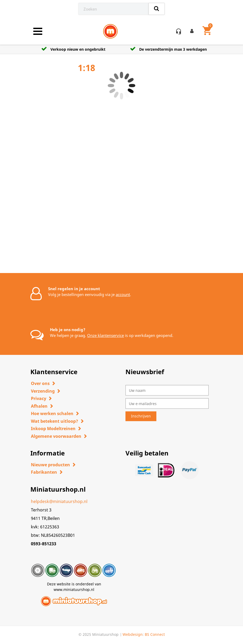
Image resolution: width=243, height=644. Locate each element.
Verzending (43, 391)
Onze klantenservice (106, 335)
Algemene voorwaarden (56, 436)
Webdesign (133, 634)
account (123, 294)
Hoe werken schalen (52, 413)
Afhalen (39, 406)
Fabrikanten (44, 472)
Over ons (40, 383)
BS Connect (155, 634)
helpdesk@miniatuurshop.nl (59, 501)
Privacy (39, 398)
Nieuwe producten (50, 465)
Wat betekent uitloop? (55, 421)
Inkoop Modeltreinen (53, 429)
